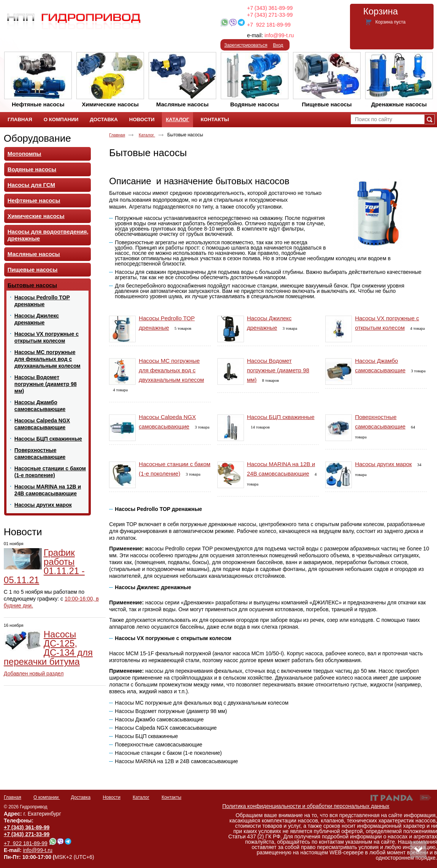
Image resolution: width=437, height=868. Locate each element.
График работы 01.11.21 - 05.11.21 (44, 566)
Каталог (177, 119)
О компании (47, 797)
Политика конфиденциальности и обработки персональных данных (306, 806)
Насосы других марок (383, 464)
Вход (278, 45)
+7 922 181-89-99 (269, 25)
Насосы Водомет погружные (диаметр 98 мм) (278, 370)
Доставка (81, 797)
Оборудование (37, 138)
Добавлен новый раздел (34, 674)
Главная (117, 135)
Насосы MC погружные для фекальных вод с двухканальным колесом (171, 370)
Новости (23, 532)
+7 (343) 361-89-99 (270, 8)
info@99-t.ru (279, 35)
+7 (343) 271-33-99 (270, 15)
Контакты (171, 797)
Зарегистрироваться (246, 45)
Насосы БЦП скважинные (281, 417)
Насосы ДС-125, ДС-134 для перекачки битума (48, 648)
